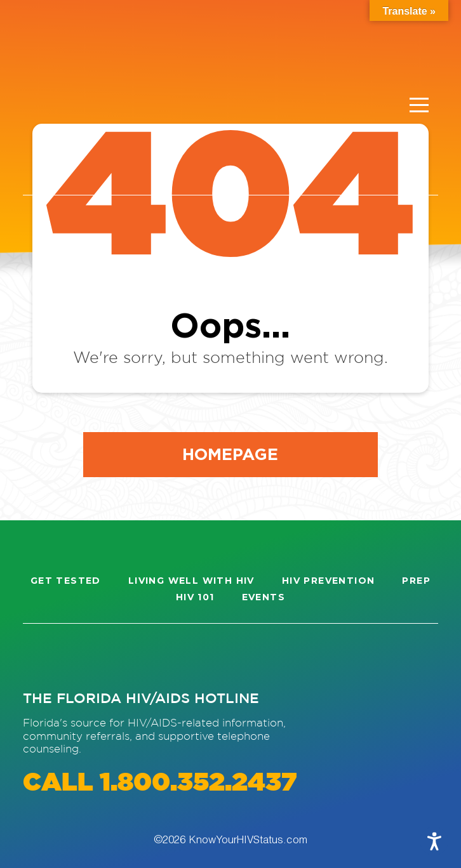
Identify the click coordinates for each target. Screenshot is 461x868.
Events (264, 597)
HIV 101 (195, 597)
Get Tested (66, 581)
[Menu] (419, 105)
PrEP (416, 581)
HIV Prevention (329, 581)
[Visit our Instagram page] (44, 656)
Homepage (230, 454)
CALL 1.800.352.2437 (160, 783)
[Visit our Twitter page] (136, 656)
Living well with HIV (191, 581)
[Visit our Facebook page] (90, 656)
